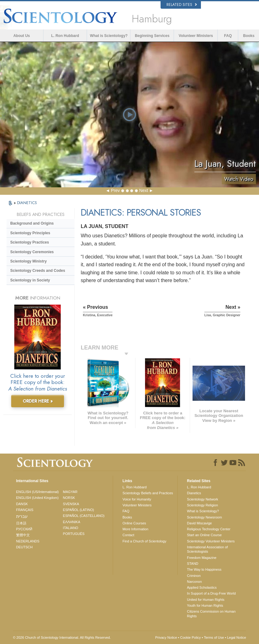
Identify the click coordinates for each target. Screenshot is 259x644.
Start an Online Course (204, 535)
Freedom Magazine (202, 558)
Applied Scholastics (202, 587)
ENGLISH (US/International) (38, 492)
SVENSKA (71, 504)
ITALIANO (71, 528)
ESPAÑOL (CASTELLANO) (84, 516)
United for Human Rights (206, 600)
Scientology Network (202, 499)
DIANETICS (27, 203)
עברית (22, 516)
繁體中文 (23, 535)
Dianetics (194, 493)
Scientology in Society (30, 280)
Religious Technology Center (209, 529)
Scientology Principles (30, 233)
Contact (128, 535)
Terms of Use (214, 637)
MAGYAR (70, 492)
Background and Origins (32, 223)
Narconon (194, 582)
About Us (22, 36)
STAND (193, 564)
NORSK (69, 498)
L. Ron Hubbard (65, 36)
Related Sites (182, 5)
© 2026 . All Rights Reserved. (62, 637)
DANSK (22, 504)
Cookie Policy (191, 637)
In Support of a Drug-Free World (211, 593)
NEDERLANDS (28, 541)
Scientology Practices (30, 242)
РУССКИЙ (24, 529)
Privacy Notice (166, 637)
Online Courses (134, 523)
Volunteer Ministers (196, 36)
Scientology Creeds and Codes (38, 271)
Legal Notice (236, 637)
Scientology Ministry (28, 261)
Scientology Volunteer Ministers (211, 541)
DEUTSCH (24, 547)
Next (144, 190)
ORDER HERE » (38, 401)
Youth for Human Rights (205, 605)
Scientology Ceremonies (32, 252)
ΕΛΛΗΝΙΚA (72, 522)
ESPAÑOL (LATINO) (79, 510)
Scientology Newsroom (204, 517)
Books (249, 36)
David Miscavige (199, 523)
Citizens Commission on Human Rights (211, 614)
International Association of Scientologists (207, 549)
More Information (135, 529)
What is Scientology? (109, 36)
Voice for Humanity (137, 499)
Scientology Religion (202, 505)
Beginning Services (152, 36)
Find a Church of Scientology (144, 541)
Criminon (194, 576)
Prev (115, 190)
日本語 (21, 523)
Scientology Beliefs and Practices (148, 493)
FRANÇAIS (25, 510)
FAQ (228, 36)
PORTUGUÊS (74, 534)
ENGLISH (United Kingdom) (37, 498)
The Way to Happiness (204, 569)
